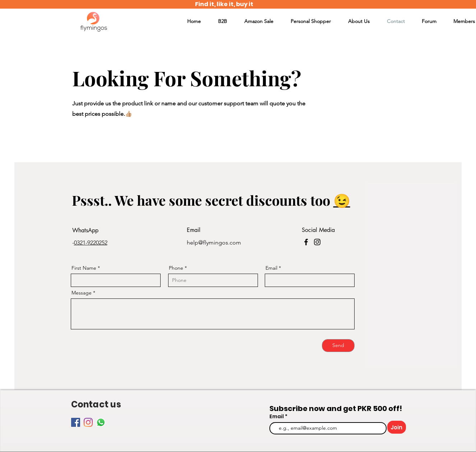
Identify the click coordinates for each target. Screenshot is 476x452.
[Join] (397, 427)
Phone (176, 268)
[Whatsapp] (101, 422)
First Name (84, 268)
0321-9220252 (91, 243)
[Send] (338, 346)
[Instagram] (317, 242)
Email (271, 268)
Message (82, 293)
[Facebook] (306, 242)
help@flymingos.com (214, 243)
